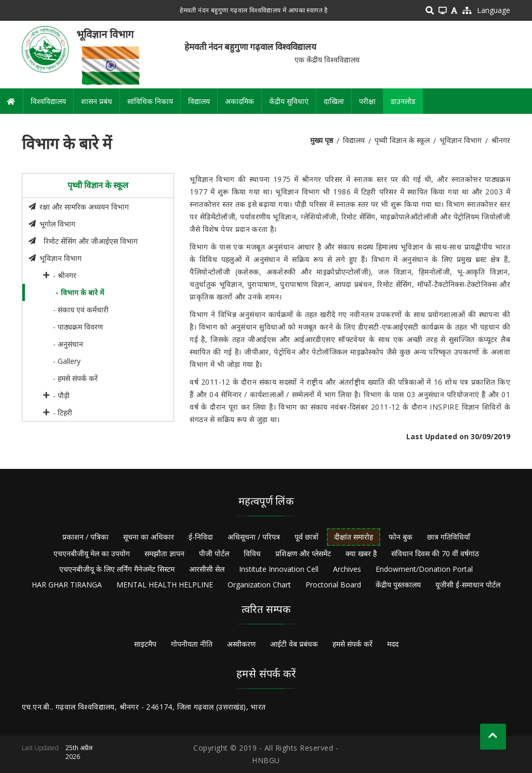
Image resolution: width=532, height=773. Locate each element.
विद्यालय (199, 101)
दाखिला (334, 101)
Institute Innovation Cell (279, 569)
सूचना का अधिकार (149, 537)
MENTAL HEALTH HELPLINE (165, 585)
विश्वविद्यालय (48, 101)
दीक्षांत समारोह (354, 537)
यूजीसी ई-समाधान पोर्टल (468, 585)
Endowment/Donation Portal (424, 569)
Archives (347, 569)
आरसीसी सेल (207, 569)
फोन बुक (401, 537)
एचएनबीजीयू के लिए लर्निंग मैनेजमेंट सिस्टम (117, 569)
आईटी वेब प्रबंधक (294, 644)
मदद (393, 644)
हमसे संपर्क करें (353, 644)
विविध (252, 553)
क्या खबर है (361, 553)
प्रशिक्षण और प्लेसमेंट (303, 553)
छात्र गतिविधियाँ (449, 537)
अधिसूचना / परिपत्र (254, 537)
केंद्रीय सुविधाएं (289, 101)
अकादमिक (240, 101)
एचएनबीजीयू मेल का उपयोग (92, 553)
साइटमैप (145, 644)
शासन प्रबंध (97, 101)
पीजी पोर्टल (214, 553)
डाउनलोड (403, 101)
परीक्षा (367, 101)
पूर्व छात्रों (307, 537)
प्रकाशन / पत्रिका (85, 537)
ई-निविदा (201, 537)
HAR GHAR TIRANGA (67, 585)
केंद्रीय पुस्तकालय (398, 585)
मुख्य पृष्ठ (322, 140)
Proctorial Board (333, 585)
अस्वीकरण (241, 644)
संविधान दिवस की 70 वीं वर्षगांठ (435, 553)
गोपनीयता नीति (192, 644)
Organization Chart (259, 585)
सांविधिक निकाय (150, 101)
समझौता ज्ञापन (164, 553)
